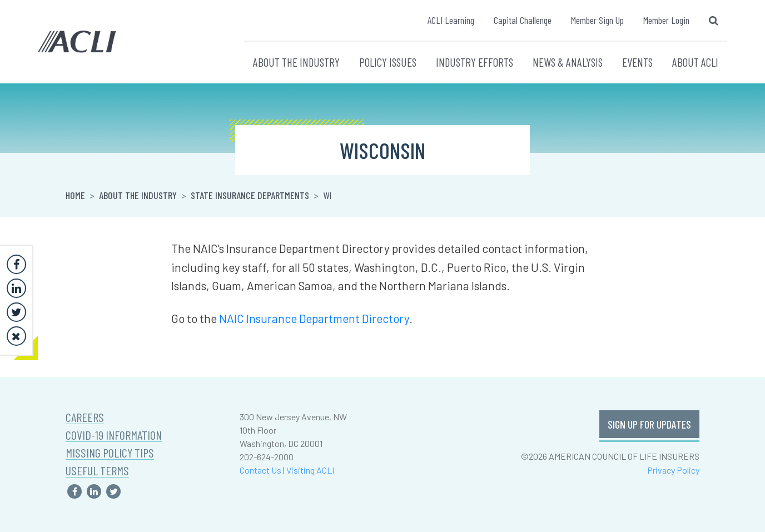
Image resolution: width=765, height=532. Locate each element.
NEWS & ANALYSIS (568, 62)
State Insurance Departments (250, 195)
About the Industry (138, 195)
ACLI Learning (451, 20)
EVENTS (637, 62)
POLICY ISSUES (388, 62)
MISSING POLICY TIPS (110, 453)
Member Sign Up (597, 20)
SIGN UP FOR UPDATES (649, 424)
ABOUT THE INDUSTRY (296, 62)
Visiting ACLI (310, 470)
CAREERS (85, 417)
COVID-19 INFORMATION (114, 435)
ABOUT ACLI (695, 62)
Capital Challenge (523, 20)
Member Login (666, 20)
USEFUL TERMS (97, 471)
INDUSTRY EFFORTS (475, 62)
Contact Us (260, 470)
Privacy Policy (673, 470)
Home (75, 195)
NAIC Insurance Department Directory (314, 318)
